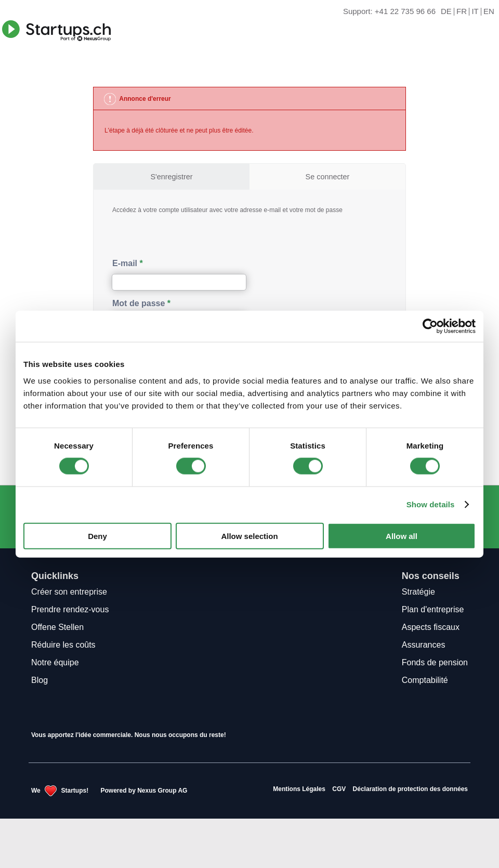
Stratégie (418, 592)
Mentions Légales (299, 789)
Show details (431, 504)
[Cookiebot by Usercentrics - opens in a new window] (430, 326)
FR (462, 12)
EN (489, 12)
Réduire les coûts (63, 645)
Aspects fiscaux (431, 627)
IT (475, 12)
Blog (40, 680)
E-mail (125, 263)
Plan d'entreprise (433, 609)
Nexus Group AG (162, 791)
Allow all (402, 536)
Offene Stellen (57, 627)
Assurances (424, 645)
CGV (339, 789)
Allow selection (249, 536)
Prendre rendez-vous (70, 609)
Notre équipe (55, 662)
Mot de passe (139, 303)
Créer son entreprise (69, 592)
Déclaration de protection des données (410, 789)
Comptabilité (425, 680)
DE (446, 12)
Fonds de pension (435, 662)
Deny (97, 536)
